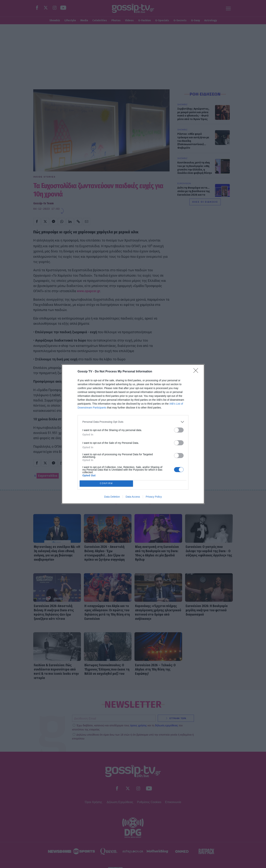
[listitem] (133, 422)
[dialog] (133, 434)
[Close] (197, 372)
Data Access (133, 497)
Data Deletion (112, 497)
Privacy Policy (154, 497)
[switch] (179, 430)
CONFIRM (106, 483)
